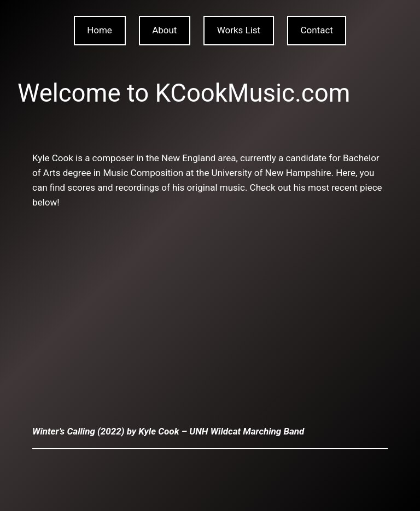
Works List (239, 30)
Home (100, 30)
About (164, 30)
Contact (316, 30)
